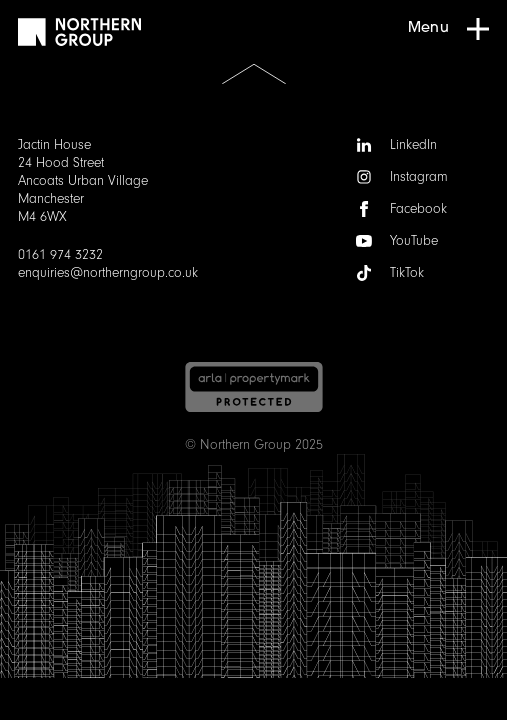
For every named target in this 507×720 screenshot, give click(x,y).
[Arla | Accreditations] (254, 387)
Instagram (402, 177)
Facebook (401, 209)
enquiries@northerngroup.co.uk (108, 273)
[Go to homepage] (79, 32)
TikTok (390, 273)
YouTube (397, 241)
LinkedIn (396, 145)
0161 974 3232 (60, 255)
